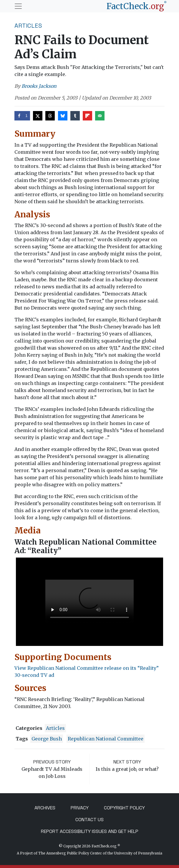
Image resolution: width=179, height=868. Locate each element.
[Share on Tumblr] (75, 116)
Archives (45, 808)
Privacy (80, 808)
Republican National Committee (106, 739)
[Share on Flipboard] (87, 116)
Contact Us (89, 820)
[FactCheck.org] (137, 6)
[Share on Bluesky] (63, 116)
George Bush (47, 739)
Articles (28, 26)
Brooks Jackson (39, 86)
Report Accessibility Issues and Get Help (90, 831)
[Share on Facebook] (22, 116)
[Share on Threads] (50, 116)
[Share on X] (38, 116)
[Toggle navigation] (18, 6)
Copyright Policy (124, 808)
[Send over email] (100, 116)
